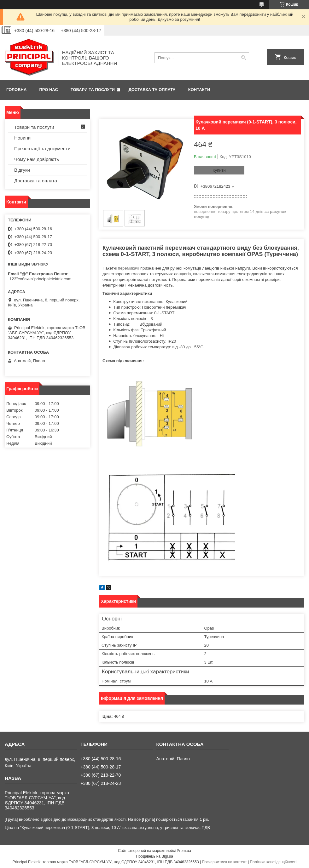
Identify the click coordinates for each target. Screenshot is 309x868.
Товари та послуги (93, 90)
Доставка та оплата (152, 90)
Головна (16, 90)
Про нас (48, 90)
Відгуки (22, 170)
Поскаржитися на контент (224, 862)
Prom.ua (184, 851)
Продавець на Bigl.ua (154, 856)
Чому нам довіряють (37, 159)
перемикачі (129, 268)
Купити (219, 170)
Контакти (199, 90)
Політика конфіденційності (273, 862)
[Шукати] (244, 58)
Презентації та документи (42, 148)
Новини (22, 138)
